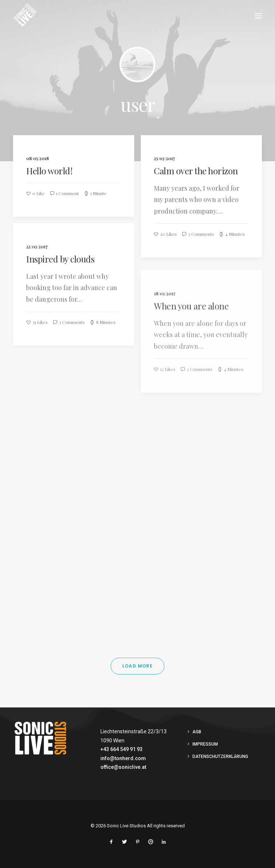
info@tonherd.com (123, 758)
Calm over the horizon (196, 171)
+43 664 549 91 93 (121, 749)
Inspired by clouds (60, 265)
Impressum (205, 744)
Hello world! (49, 171)
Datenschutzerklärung (220, 757)
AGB (197, 732)
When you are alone (191, 328)
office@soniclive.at (123, 767)
